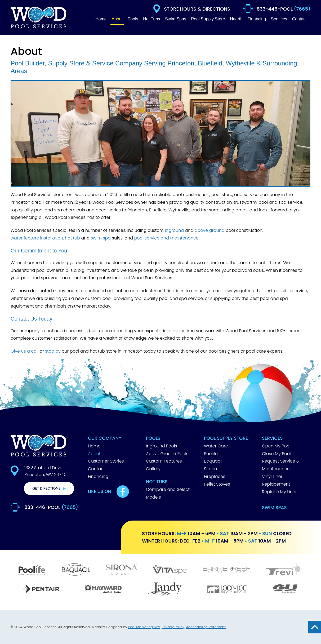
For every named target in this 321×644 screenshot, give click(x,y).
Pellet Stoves (217, 484)
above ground (210, 230)
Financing (98, 476)
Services (272, 438)
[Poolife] (32, 570)
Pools (153, 438)
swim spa (101, 238)
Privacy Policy (173, 627)
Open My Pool (276, 446)
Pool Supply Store (226, 438)
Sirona (211, 469)
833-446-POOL (51, 507)
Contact (97, 469)
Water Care (216, 446)
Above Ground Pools (167, 454)
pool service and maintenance (166, 238)
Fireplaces (215, 476)
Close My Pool (276, 454)
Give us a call (24, 351)
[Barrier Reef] (227, 570)
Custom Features (164, 461)
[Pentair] (41, 590)
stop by (53, 351)
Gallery (153, 469)
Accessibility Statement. (206, 627)
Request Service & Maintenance (281, 465)
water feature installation (37, 238)
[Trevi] (284, 570)
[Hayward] (104, 590)
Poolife (211, 454)
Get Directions (46, 488)
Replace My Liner (279, 492)
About (94, 454)
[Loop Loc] (227, 590)
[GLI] (285, 590)
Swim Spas (274, 508)
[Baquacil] (76, 570)
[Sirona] (121, 570)
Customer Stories (106, 461)
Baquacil (213, 461)
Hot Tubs (157, 482)
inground (174, 230)
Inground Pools (162, 446)
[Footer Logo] (38, 446)
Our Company (105, 438)
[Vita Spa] (170, 570)
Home (94, 446)
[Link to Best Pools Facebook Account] (123, 492)
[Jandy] (165, 590)
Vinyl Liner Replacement (276, 480)
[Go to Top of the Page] (315, 627)
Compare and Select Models (168, 493)
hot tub (72, 238)
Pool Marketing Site (144, 627)
